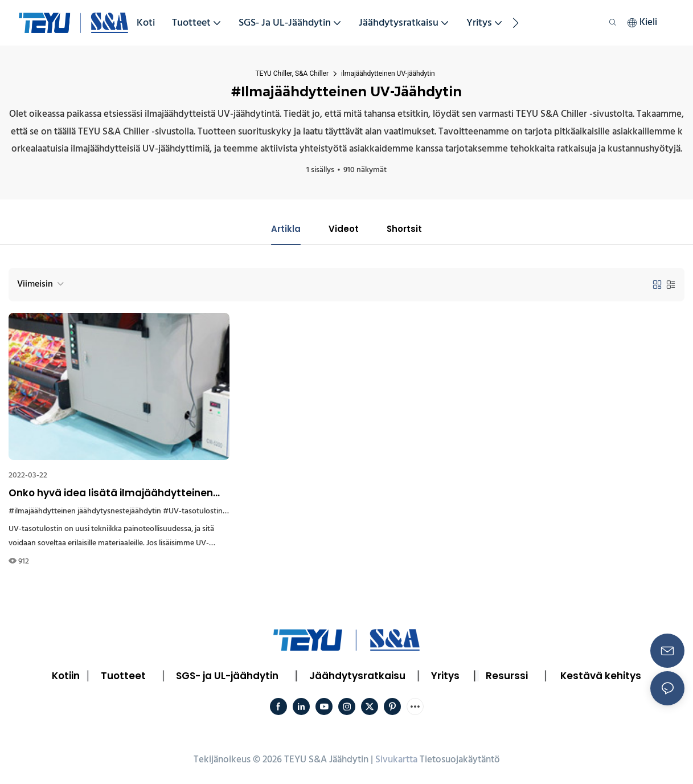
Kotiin (66, 677)
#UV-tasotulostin (193, 513)
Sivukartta (396, 761)
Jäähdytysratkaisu (357, 677)
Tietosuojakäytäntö (460, 761)
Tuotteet (123, 677)
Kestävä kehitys (601, 677)
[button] (516, 23)
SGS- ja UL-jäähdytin (227, 677)
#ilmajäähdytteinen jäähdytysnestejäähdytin (85, 513)
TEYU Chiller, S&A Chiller (292, 73)
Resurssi (507, 677)
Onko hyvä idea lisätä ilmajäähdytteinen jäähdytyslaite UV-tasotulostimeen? (111, 495)
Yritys (445, 677)
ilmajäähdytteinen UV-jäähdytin (388, 73)
